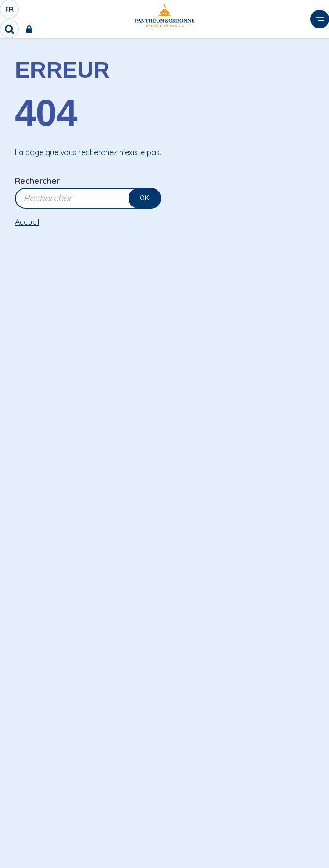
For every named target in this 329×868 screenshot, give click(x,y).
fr (10, 12)
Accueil (27, 222)
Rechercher (37, 181)
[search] (9, 29)
